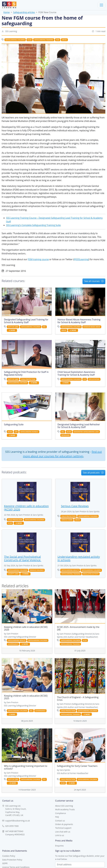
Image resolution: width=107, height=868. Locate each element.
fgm (58, 40)
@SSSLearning (81, 259)
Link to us (60, 835)
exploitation (94, 379)
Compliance (61, 813)
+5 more (34, 383)
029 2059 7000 (12, 826)
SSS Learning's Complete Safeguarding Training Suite (33, 225)
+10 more (12, 783)
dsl (44, 327)
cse (85, 379)
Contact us (60, 821)
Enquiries (59, 846)
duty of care (13, 327)
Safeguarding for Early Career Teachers (77, 766)
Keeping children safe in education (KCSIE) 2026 (26, 628)
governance (13, 644)
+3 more (12, 714)
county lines (13, 574)
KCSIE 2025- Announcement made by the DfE (78, 628)
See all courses (94, 281)
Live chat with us (63, 832)
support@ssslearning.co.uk (18, 821)
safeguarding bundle (29, 432)
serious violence (37, 570)
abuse (64, 40)
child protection (28, 379)
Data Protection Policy (12, 860)
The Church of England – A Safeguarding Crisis (78, 699)
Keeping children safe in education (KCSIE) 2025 (26, 697)
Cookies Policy (9, 856)
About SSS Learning (64, 806)
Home (6, 12)
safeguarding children (15, 40)
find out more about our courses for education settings (62, 454)
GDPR (5, 863)
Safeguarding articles (24, 12)
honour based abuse (92, 327)
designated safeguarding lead (86, 432)
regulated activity (91, 574)
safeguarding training (44, 40)
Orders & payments (64, 824)
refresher (65, 435)
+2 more (12, 330)
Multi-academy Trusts (65, 809)
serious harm (67, 520)
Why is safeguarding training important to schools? (26, 767)
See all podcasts (93, 473)
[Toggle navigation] (101, 5)
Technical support (63, 828)
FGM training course (38, 259)
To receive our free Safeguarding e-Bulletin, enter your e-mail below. (80, 857)
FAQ (57, 817)
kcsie (29, 40)
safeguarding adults (70, 570)
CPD (16, 432)
